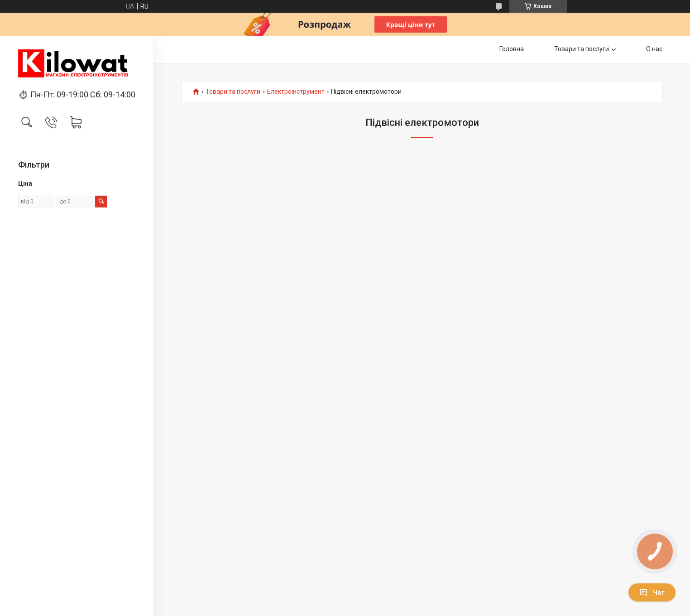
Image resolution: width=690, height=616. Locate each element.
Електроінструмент (296, 92)
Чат (652, 592)
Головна (512, 49)
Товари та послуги (582, 49)
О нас (654, 49)
